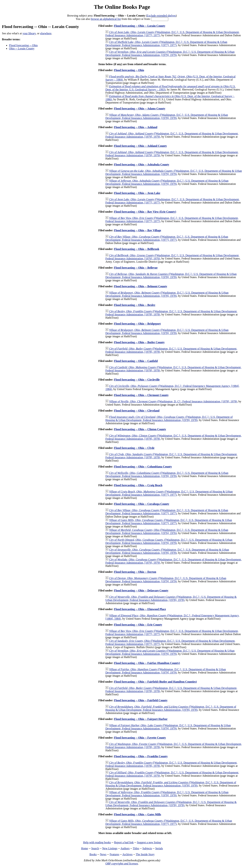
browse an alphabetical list (106, 19)
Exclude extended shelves (161, 16)
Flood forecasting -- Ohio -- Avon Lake (137, 193)
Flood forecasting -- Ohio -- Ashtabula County (142, 164)
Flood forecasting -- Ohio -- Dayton (135, 572)
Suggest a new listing (149, 842)
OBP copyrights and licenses (122, 864)
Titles (136, 848)
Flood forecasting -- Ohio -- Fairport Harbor (141, 719)
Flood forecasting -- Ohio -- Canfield (136, 361)
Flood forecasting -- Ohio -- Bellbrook (137, 249)
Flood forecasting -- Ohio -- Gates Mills (138, 814)
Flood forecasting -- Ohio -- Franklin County (141, 756)
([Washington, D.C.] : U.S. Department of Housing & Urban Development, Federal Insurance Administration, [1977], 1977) (166, 44)
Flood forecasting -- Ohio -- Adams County (140, 109)
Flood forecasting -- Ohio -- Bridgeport (137, 324)
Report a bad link (124, 842)
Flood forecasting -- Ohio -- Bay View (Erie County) (145, 212)
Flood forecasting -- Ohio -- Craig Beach (138, 485)
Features (114, 854)
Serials (159, 848)
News (103, 854)
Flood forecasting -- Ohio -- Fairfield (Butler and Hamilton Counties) (155, 682)
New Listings (110, 848)
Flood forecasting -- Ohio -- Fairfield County (141, 700)
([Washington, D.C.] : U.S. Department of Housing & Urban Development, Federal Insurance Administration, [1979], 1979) (170, 53)
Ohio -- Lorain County (22, 48)
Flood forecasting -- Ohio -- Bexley (135, 305)
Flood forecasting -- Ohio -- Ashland (136, 127)
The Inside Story (145, 854)
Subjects (147, 848)
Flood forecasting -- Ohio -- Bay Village (138, 230)
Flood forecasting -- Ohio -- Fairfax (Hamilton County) (147, 663)
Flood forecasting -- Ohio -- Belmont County (141, 286)
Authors (125, 848)
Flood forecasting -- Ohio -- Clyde (134, 448)
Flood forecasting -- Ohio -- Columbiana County (143, 467)
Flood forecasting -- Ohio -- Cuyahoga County (142, 504)
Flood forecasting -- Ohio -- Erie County (138, 625)
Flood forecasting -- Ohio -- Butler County (139, 342)
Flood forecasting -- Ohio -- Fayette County (140, 738)
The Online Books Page (122, 7)
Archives (127, 854)
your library (29, 33)
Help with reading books (97, 842)
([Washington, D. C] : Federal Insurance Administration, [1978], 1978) (173, 401)
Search (95, 848)
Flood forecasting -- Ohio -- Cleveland (137, 411)
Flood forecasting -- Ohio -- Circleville (137, 380)
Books (93, 854)
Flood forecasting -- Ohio (23, 45)
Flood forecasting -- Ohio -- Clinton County (140, 429)
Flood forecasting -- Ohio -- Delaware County (141, 590)
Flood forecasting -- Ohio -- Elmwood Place (140, 609)
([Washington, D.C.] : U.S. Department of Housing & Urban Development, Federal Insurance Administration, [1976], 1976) (167, 532)
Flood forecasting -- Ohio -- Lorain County (140, 26)
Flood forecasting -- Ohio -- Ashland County (140, 146)
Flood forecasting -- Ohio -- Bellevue (136, 268)
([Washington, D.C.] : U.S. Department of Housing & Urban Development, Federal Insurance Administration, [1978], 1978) (167, 116)
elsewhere (46, 33)
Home (84, 848)
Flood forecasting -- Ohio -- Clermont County (141, 395)
